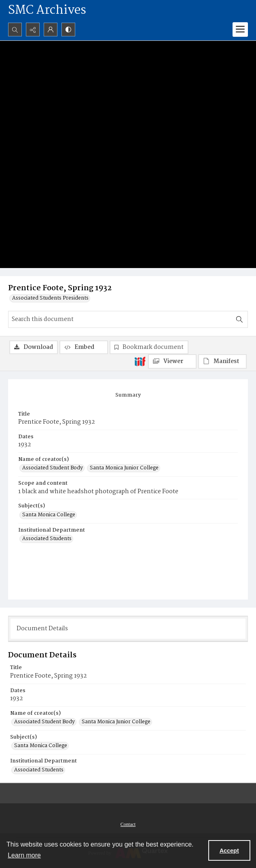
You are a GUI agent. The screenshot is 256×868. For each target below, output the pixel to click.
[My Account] (51, 30)
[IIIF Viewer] (172, 361)
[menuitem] (128, 824)
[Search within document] (239, 319)
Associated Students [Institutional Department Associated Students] (47, 539)
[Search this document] (120, 319)
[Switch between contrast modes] (68, 30)
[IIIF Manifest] (222, 361)
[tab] (128, 395)
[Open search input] (15, 30)
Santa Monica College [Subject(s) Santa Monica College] (49, 515)
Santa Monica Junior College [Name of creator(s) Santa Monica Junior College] (124, 468)
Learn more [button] (24, 855)
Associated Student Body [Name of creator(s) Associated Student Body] (53, 468)
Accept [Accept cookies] (229, 851)
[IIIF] (140, 361)
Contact (128, 824)
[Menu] (240, 30)
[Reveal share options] (33, 30)
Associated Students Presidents (50, 298)
